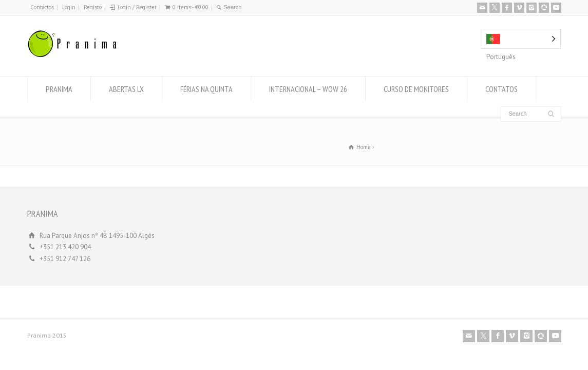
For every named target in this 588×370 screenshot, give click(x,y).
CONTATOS (501, 89)
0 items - (191, 7)
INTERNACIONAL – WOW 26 (308, 89)
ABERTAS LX (126, 89)
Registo (93, 7)
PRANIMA (59, 89)
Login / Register (137, 7)
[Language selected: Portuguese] (521, 39)
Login (69, 7)
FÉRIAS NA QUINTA (206, 89)
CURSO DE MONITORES (416, 89)
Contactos (42, 7)
